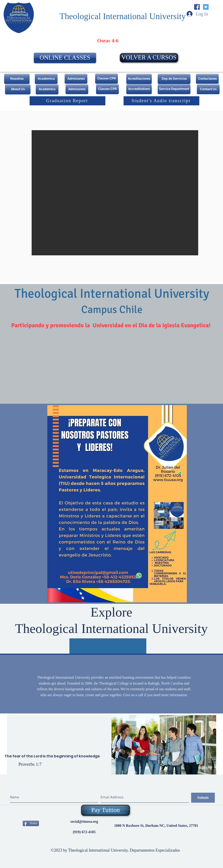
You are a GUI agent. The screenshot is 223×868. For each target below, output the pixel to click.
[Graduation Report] (67, 101)
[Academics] (47, 89)
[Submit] (203, 798)
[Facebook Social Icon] (197, 7)
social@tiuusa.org (84, 821)
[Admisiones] (76, 79)
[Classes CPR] (106, 79)
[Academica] (46, 79)
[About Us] (18, 89)
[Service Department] (174, 89)
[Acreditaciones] (139, 79)
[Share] (31, 823)
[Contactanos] (207, 79)
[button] (115, 193)
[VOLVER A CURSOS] (149, 58)
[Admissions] (77, 89)
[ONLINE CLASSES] (65, 58)
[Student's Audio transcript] (161, 101)
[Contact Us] (208, 89)
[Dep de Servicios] (174, 79)
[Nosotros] (17, 79)
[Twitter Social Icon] (206, 7)
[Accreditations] (139, 89)
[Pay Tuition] (105, 810)
